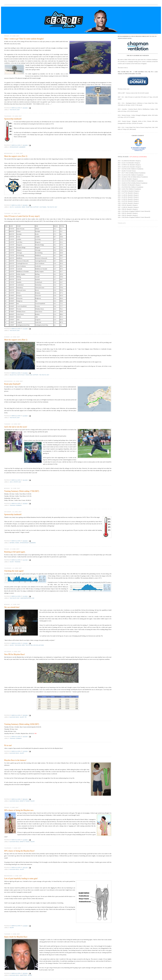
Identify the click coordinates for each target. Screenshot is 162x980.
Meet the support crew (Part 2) (16, 156)
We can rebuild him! (12, 607)
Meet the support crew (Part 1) (16, 340)
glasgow (18, 207)
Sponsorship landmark (18, 147)
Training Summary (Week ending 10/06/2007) (22, 724)
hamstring (23, 975)
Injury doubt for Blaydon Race (16, 937)
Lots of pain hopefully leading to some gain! (21, 878)
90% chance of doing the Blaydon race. (19, 810)
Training (18, 562)
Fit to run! (8, 745)
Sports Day (17, 482)
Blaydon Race (14, 717)
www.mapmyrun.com (27, 598)
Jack (11, 482)
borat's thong (25, 801)
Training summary (16, 505)
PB (26, 717)
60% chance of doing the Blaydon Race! (19, 851)
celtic (12, 207)
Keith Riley (21, 375)
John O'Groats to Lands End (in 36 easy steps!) (22, 216)
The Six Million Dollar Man (35, 645)
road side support (32, 207)
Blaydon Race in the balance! (15, 760)
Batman (12, 543)
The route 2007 (15, 110)
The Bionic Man (20, 645)
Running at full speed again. (15, 552)
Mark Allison (16, 108)
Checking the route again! (14, 571)
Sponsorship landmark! (13, 119)
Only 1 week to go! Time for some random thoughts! (24, 39)
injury (12, 562)
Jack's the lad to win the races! (16, 427)
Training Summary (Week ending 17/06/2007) (22, 491)
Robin (17, 543)
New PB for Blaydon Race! (15, 654)
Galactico (13, 375)
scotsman (43, 207)
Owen (23, 207)
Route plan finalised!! (12, 384)
